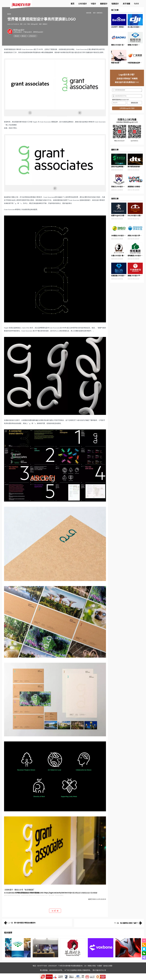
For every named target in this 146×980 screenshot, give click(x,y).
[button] (6, 948)
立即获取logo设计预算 (127, 108)
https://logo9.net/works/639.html (56, 893)
